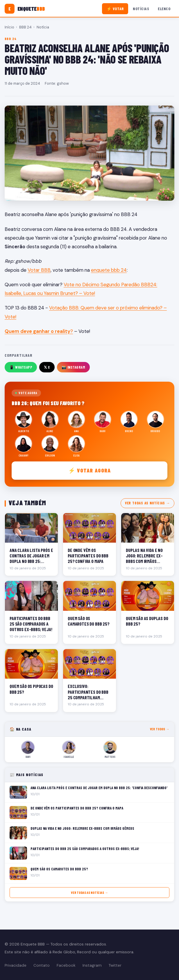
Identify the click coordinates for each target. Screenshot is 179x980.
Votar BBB (39, 270)
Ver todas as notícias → (147, 503)
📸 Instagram (74, 367)
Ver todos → (160, 729)
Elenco (164, 9)
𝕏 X (47, 367)
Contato (42, 965)
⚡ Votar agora (90, 470)
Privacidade (16, 965)
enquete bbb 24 (109, 270)
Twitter (115, 965)
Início (9, 27)
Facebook (66, 965)
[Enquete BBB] (25, 9)
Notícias (141, 9)
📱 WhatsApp (21, 367)
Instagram (92, 965)
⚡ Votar (115, 9)
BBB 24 (25, 27)
